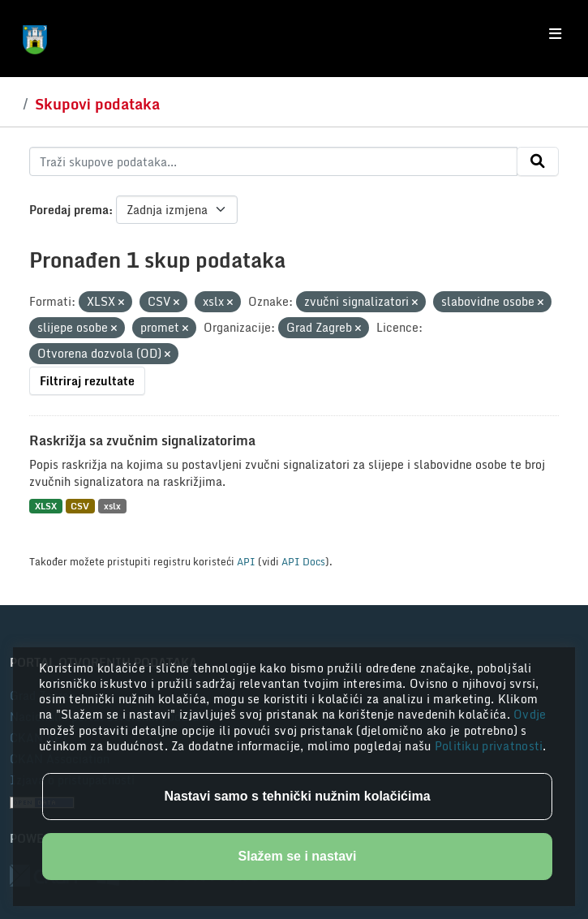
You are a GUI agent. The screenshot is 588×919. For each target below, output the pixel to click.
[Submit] (538, 161)
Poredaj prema (69, 210)
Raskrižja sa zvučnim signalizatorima (142, 440)
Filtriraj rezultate (87, 381)
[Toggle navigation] (555, 34)
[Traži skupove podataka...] (273, 161)
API (246, 561)
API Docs (303, 561)
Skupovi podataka (97, 104)
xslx (112, 506)
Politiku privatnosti (489, 746)
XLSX (46, 506)
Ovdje (530, 714)
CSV (80, 506)
